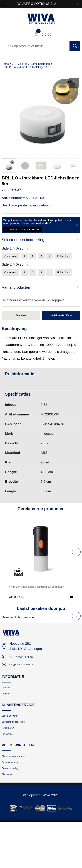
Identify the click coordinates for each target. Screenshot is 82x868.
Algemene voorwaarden (20, 796)
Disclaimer (10, 820)
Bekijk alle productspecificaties (26, 206)
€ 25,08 (19, 623)
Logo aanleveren (14, 749)
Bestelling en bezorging (19, 757)
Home (6, 64)
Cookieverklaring (14, 812)
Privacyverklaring (15, 804)
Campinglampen (49, 64)
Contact (8, 725)
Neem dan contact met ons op (23, 229)
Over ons (9, 717)
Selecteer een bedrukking (25, 240)
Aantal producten (18, 309)
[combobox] (36, 46)
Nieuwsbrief (11, 772)
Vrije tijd (27, 64)
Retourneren (11, 764)
